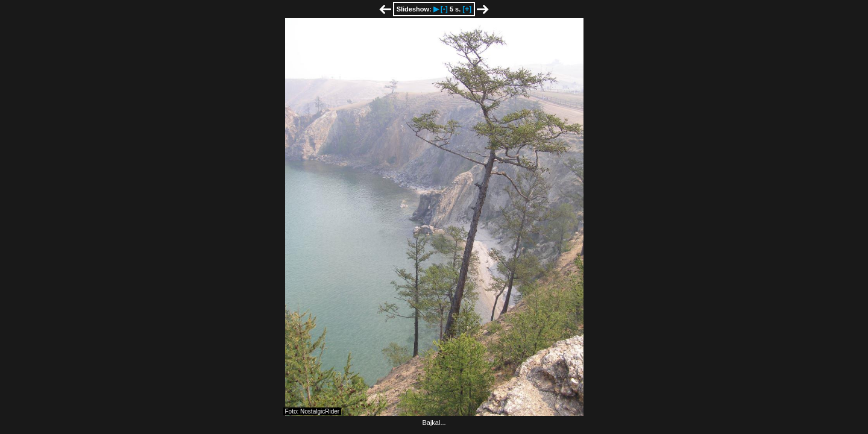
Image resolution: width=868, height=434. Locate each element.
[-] (444, 9)
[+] (467, 9)
